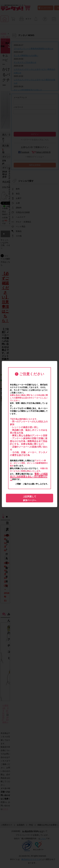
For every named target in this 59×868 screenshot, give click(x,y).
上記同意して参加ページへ (30, 498)
